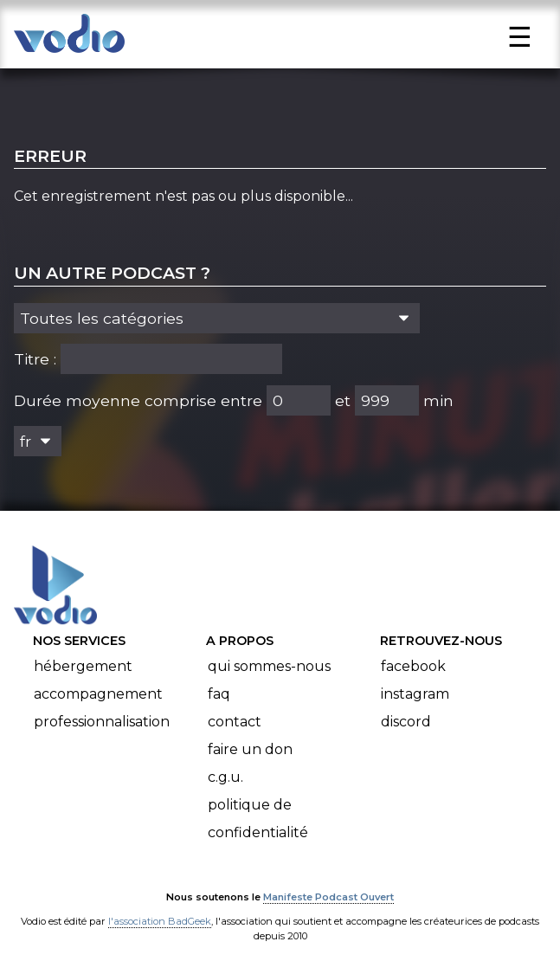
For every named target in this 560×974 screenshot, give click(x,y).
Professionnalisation (102, 722)
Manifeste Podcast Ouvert (328, 897)
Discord (406, 722)
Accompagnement (98, 694)
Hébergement (83, 666)
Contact (235, 722)
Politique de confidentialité (258, 819)
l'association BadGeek (160, 921)
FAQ (219, 694)
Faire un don (250, 749)
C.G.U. (225, 777)
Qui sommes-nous (269, 666)
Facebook (413, 666)
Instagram (415, 694)
